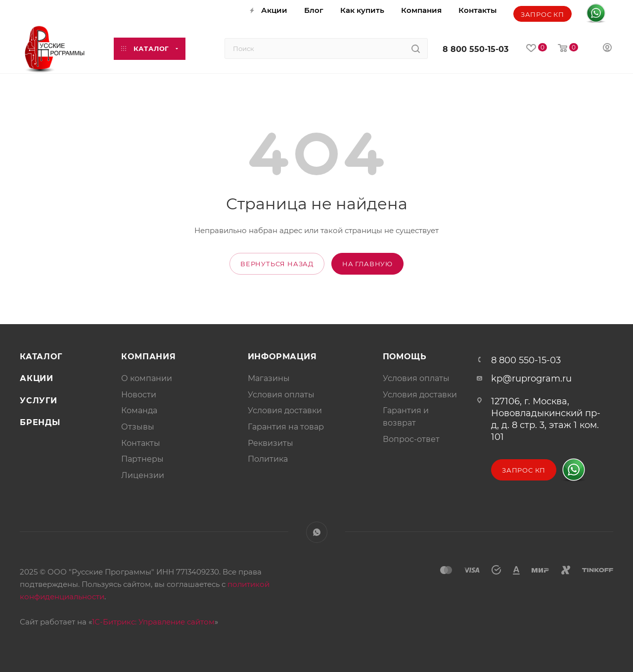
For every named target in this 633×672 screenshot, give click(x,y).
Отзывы (138, 427)
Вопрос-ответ (411, 439)
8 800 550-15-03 (475, 49)
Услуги (39, 401)
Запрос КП (543, 14)
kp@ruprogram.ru (531, 379)
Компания (148, 357)
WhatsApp (317, 532)
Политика (268, 459)
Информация (282, 357)
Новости (139, 395)
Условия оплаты (281, 395)
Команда (139, 410)
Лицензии (143, 475)
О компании (147, 378)
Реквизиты (271, 443)
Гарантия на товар (286, 427)
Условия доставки (285, 410)
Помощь (405, 357)
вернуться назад (277, 264)
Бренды (40, 422)
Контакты (141, 443)
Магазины (269, 378)
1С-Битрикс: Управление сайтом (153, 622)
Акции (37, 378)
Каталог (41, 357)
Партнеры (142, 459)
